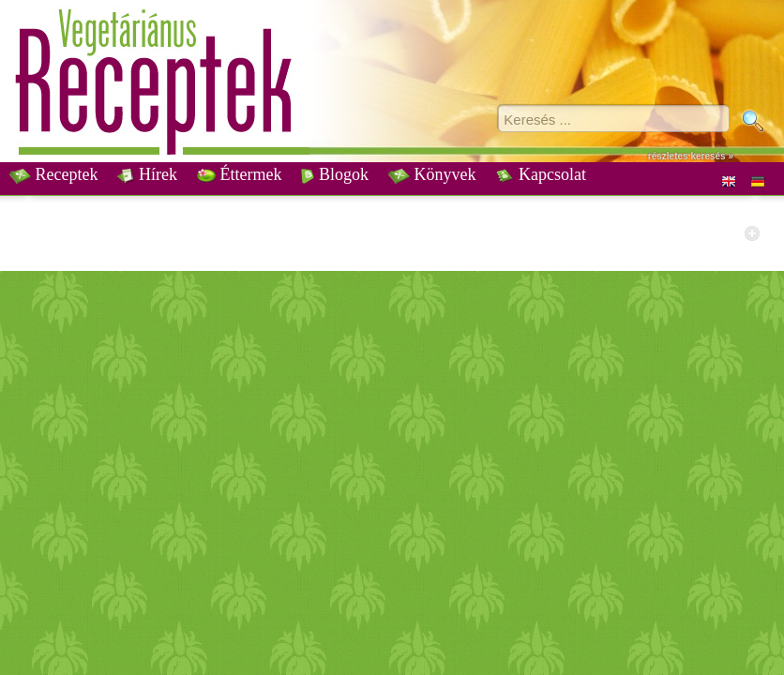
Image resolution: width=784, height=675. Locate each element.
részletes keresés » (691, 156)
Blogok (335, 174)
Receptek (53, 174)
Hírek (147, 174)
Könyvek (432, 174)
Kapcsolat (540, 174)
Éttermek (239, 174)
